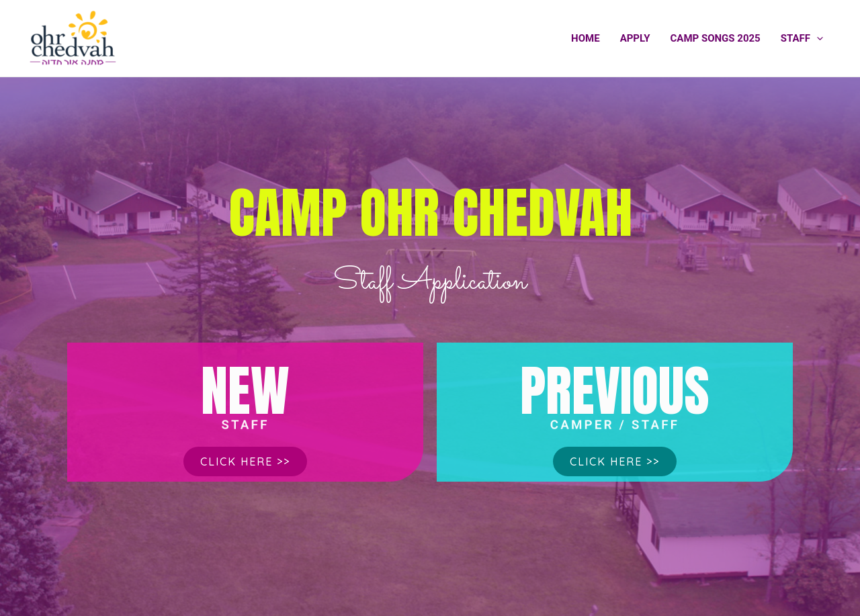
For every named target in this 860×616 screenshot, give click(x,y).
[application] (817, 38)
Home (586, 38)
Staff (802, 38)
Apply (635, 38)
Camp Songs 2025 (716, 38)
